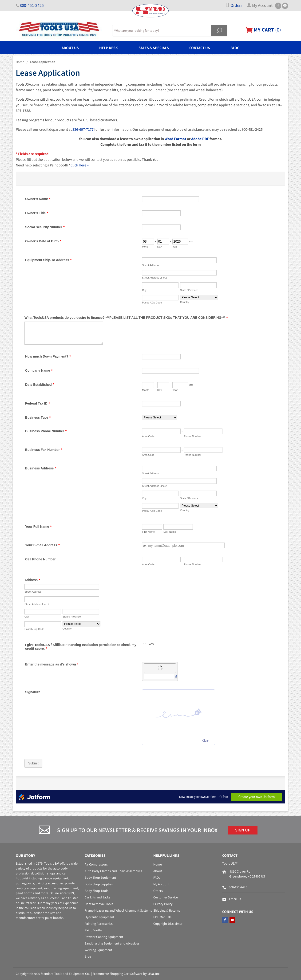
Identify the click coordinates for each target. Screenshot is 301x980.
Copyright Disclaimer (168, 924)
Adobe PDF (200, 139)
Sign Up (243, 830)
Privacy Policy (163, 904)
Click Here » (80, 165)
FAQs (157, 878)
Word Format (175, 139)
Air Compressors (96, 864)
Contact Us (200, 48)
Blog (235, 48)
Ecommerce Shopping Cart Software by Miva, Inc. (126, 974)
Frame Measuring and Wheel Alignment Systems (118, 910)
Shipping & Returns (167, 910)
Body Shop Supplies (99, 884)
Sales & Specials (154, 48)
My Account (161, 884)
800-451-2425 (32, 5)
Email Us (235, 899)
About (158, 871)
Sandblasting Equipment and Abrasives (112, 943)
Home (20, 62)
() (263, 30)
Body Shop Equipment (100, 878)
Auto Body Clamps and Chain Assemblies (113, 871)
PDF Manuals (162, 917)
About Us (70, 48)
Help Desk (109, 48)
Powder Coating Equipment (104, 937)
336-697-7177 (83, 129)
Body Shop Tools (97, 891)
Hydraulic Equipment (99, 917)
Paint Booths (94, 930)
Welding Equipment (98, 950)
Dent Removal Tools (99, 904)
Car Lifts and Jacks (97, 897)
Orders (234, 5)
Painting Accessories (99, 924)
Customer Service (166, 897)
